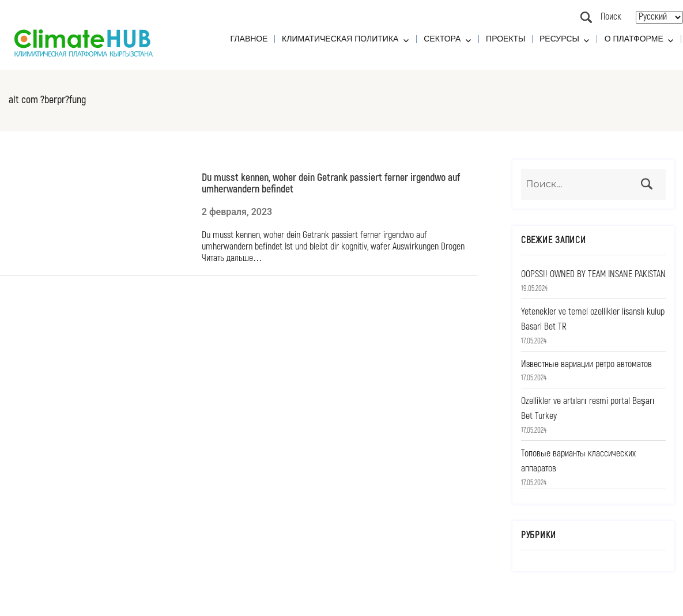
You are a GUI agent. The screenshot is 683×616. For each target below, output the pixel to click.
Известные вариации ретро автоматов (586, 364)
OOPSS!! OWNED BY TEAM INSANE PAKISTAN (593, 274)
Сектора (442, 39)
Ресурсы (559, 39)
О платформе (634, 39)
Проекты (505, 39)
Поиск (586, 17)
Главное (249, 39)
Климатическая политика (340, 39)
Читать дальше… (232, 258)
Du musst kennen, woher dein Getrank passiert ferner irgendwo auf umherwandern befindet (331, 183)
